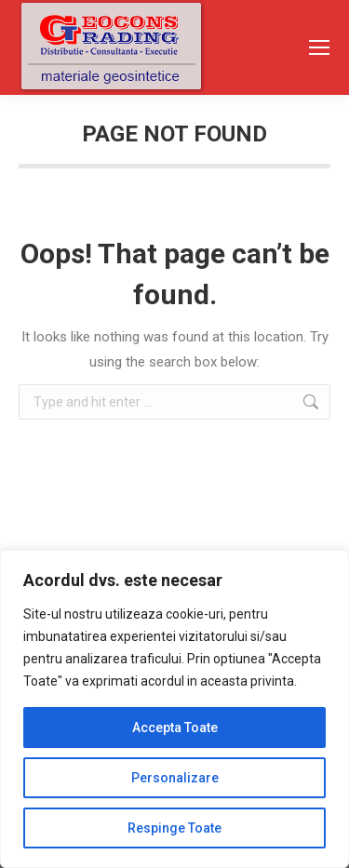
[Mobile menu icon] (319, 47)
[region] (174, 709)
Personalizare (175, 778)
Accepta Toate (175, 728)
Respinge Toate (174, 828)
